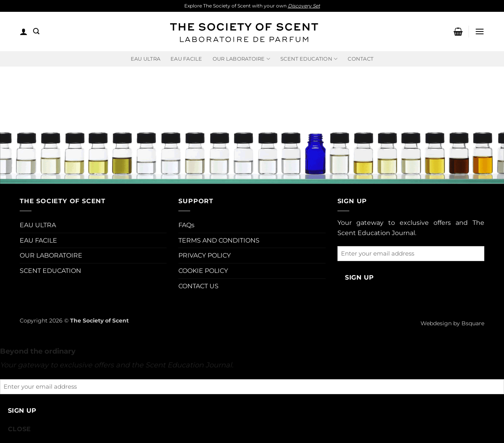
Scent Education (309, 59)
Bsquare (473, 323)
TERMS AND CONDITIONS (219, 240)
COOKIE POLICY (203, 271)
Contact (360, 59)
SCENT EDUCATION (50, 271)
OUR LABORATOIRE (51, 255)
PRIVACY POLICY (205, 255)
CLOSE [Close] (19, 429)
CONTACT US (198, 286)
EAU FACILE (186, 59)
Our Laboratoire (241, 59)
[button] (24, 32)
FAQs (186, 225)
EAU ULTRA (145, 59)
